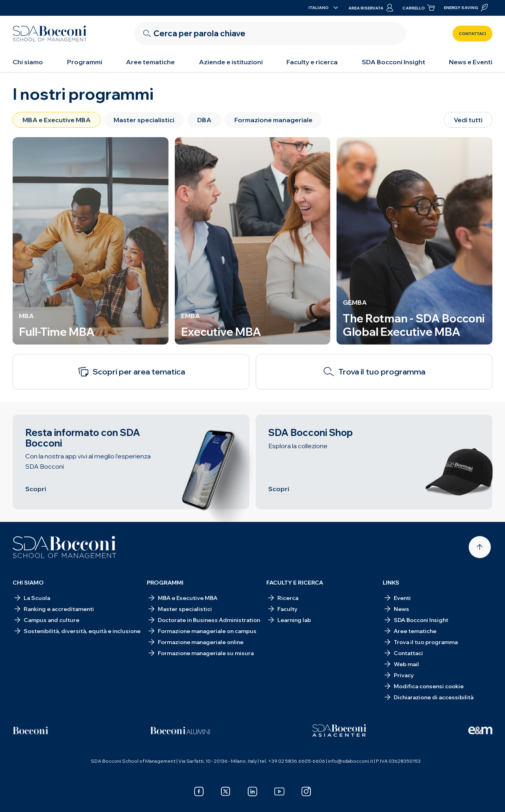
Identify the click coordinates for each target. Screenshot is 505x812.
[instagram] (306, 792)
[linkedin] (252, 792)
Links (391, 583)
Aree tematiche (150, 62)
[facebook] (199, 792)
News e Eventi (471, 62)
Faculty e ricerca (312, 62)
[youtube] (279, 792)
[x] (226, 792)
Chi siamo (28, 62)
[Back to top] (480, 547)
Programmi (85, 62)
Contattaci (472, 34)
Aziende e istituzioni (231, 62)
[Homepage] (65, 547)
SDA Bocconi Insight (394, 62)
